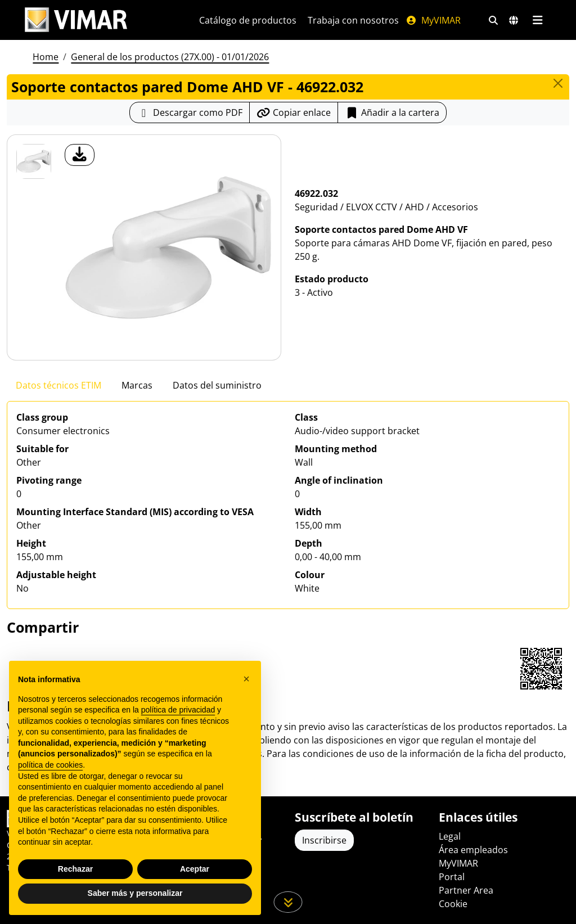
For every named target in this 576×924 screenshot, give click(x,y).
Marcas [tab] (137, 385)
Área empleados (473, 850)
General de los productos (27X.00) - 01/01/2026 (170, 57)
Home (46, 57)
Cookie (453, 904)
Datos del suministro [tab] (217, 385)
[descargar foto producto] (80, 155)
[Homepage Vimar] (76, 20)
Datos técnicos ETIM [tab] (58, 385)
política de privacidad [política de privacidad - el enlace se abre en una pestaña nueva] (178, 710)
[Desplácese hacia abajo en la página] (288, 902)
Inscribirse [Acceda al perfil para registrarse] (324, 840)
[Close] (558, 83)
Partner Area (466, 890)
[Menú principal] (537, 20)
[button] (246, 679)
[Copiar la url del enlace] (294, 112)
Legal (450, 836)
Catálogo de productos (248, 20)
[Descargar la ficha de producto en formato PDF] (190, 112)
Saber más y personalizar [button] (135, 893)
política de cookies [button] (50, 765)
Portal (452, 877)
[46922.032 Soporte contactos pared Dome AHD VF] (34, 161)
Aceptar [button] (195, 869)
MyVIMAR (433, 20)
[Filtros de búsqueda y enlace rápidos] (493, 20)
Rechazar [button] (75, 869)
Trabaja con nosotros (353, 20)
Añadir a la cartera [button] (392, 112)
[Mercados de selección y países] (514, 20)
